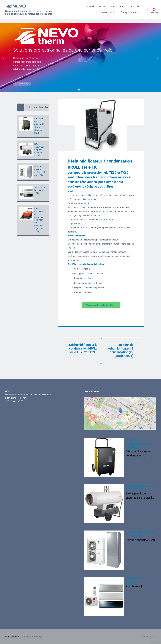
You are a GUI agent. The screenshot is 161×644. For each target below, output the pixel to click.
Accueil (90, 6)
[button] (3, 57)
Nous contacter (108, 12)
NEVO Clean (135, 6)
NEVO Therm (118, 6)
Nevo (16, 637)
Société (103, 6)
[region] (80, 57)
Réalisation (32, 637)
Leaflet (135, 429)
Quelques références (131, 12)
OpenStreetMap (141, 429)
